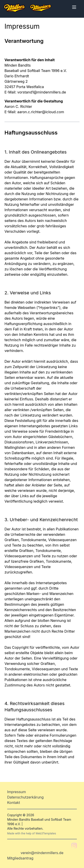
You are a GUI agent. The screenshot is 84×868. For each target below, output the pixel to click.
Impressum (17, 792)
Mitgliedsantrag (20, 858)
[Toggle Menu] (74, 7)
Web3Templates (46, 833)
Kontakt (14, 803)
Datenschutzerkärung (25, 797)
